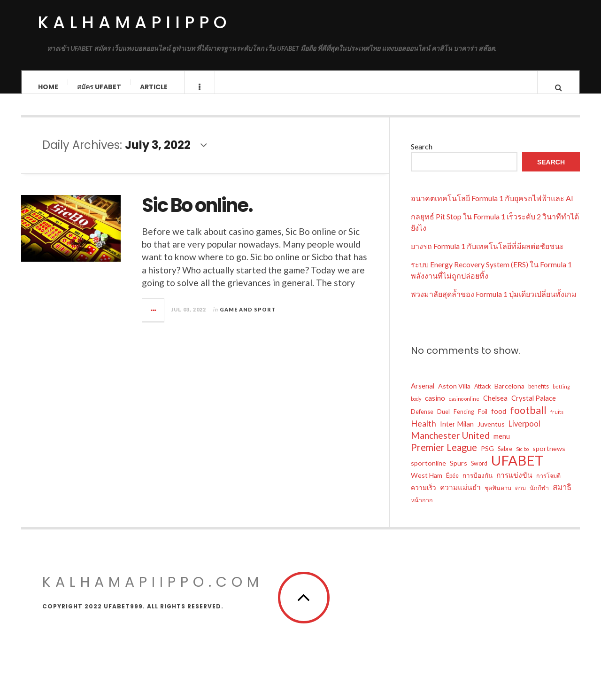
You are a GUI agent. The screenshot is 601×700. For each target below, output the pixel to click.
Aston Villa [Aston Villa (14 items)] (454, 395)
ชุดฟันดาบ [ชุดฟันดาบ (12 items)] (498, 497)
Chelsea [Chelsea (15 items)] (495, 407)
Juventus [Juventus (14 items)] (491, 433)
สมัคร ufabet (99, 87)
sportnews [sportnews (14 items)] (549, 458)
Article (154, 87)
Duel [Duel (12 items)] (443, 421)
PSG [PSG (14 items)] (487, 458)
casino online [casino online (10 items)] (464, 408)
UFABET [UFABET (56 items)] (517, 470)
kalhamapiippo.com (153, 591)
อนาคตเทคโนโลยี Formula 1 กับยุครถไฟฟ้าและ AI (492, 207)
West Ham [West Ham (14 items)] (427, 485)
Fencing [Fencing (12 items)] (464, 421)
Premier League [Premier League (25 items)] (444, 457)
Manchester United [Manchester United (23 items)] (450, 445)
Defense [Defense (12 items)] (422, 421)
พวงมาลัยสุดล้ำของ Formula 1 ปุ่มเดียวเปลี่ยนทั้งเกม (494, 303)
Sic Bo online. (197, 215)
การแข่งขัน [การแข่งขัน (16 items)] (514, 484)
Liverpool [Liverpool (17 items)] (524, 433)
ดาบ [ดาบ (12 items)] (520, 497)
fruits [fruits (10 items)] (557, 421)
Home (48, 87)
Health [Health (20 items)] (424, 433)
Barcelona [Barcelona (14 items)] (509, 395)
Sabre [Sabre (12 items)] (505, 458)
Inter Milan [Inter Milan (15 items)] (457, 433)
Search (422, 156)
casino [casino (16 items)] (435, 407)
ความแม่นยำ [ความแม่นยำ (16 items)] (460, 497)
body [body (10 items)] (416, 408)
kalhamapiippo (135, 22)
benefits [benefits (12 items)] (539, 396)
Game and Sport (248, 319)
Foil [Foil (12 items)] (483, 421)
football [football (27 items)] (528, 420)
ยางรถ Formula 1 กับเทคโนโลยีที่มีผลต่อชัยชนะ (487, 255)
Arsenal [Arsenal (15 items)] (423, 395)
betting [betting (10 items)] (561, 396)
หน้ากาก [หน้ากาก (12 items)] (422, 509)
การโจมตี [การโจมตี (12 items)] (548, 485)
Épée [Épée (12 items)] (452, 485)
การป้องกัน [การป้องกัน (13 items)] (478, 485)
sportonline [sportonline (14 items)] (428, 472)
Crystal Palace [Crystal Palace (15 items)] (534, 407)
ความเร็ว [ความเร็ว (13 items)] (424, 497)
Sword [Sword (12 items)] (479, 473)
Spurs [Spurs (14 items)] (458, 472)
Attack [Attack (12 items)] (482, 396)
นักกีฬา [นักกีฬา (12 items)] (539, 497)
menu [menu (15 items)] (502, 445)
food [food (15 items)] (499, 420)
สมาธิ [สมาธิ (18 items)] (562, 496)
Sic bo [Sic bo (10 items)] (522, 458)
